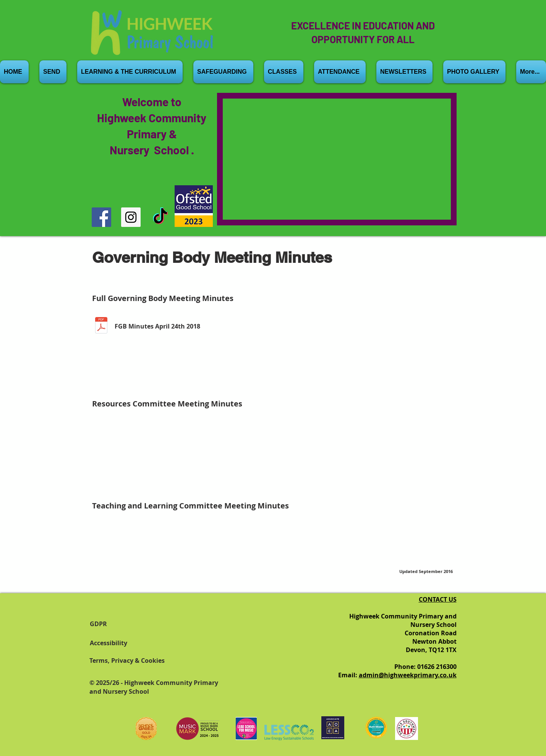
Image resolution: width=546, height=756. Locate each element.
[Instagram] (131, 217)
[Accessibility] (113, 643)
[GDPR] (113, 624)
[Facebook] (101, 217)
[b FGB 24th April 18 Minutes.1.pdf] (101, 326)
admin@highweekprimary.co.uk (408, 675)
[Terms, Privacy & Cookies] (137, 660)
